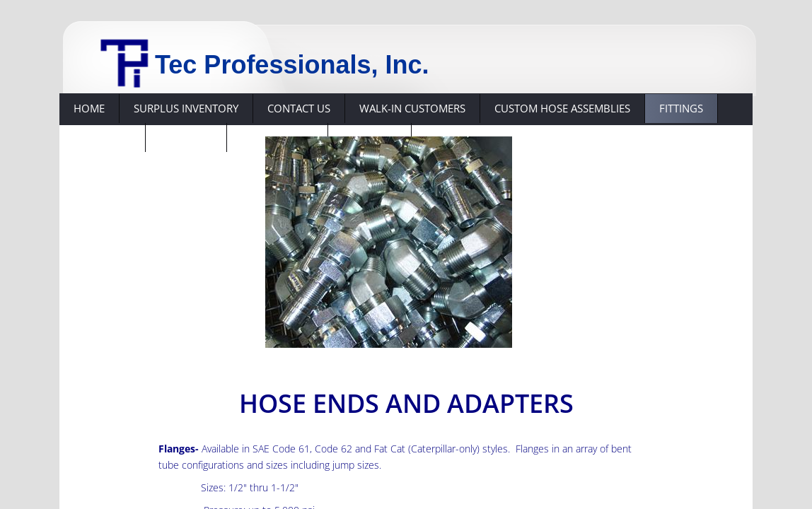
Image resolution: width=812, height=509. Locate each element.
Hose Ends (102, 137)
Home (89, 108)
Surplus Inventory (186, 108)
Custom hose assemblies (562, 108)
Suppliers (186, 137)
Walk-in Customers (412, 108)
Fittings (681, 108)
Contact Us (299, 108)
